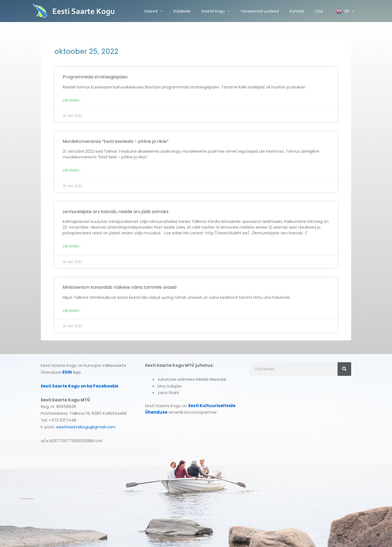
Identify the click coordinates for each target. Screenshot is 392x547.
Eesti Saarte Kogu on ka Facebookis (80, 386)
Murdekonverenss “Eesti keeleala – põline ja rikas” (116, 141)
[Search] (344, 369)
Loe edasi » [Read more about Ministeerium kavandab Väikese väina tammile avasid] (72, 311)
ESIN (67, 372)
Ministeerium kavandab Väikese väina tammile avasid (120, 287)
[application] (160, 11)
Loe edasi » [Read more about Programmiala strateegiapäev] (72, 100)
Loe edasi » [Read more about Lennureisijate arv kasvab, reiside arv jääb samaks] (72, 246)
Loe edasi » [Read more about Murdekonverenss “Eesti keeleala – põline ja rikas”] (72, 170)
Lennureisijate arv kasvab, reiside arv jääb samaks (116, 212)
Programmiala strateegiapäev (95, 77)
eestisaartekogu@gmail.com (86, 427)
